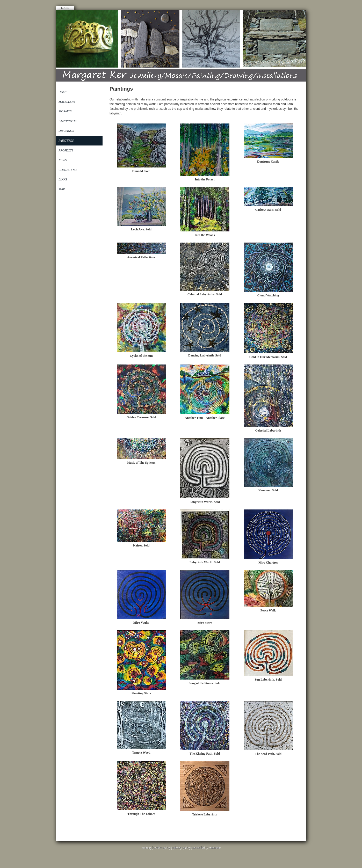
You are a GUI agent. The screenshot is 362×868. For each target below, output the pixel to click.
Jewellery (67, 102)
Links (63, 179)
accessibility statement (206, 848)
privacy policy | (182, 848)
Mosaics (65, 111)
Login (65, 8)
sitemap (146, 848)
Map (62, 189)
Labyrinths (67, 121)
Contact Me (68, 170)
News (63, 160)
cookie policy (162, 848)
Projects (66, 150)
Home (63, 92)
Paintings (66, 141)
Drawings (66, 131)
